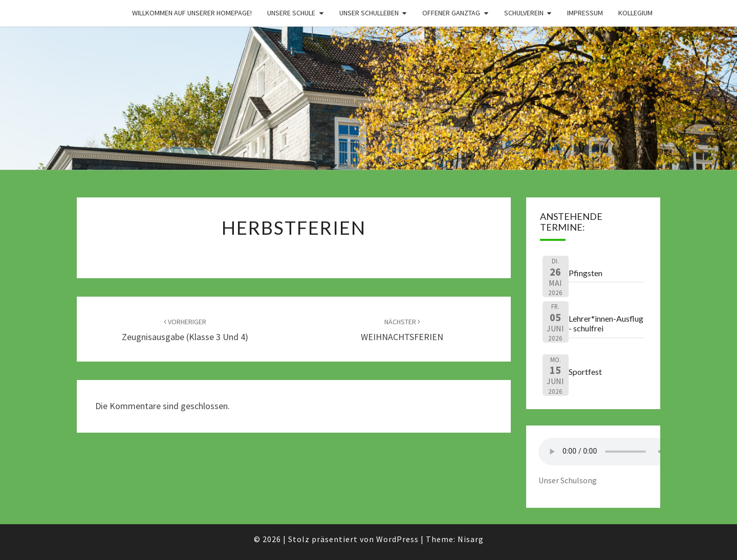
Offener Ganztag (451, 13)
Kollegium (635, 13)
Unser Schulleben (369, 13)
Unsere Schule (291, 13)
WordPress (397, 539)
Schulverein (524, 13)
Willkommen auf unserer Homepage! (192, 13)
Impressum (585, 13)
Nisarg (471, 539)
